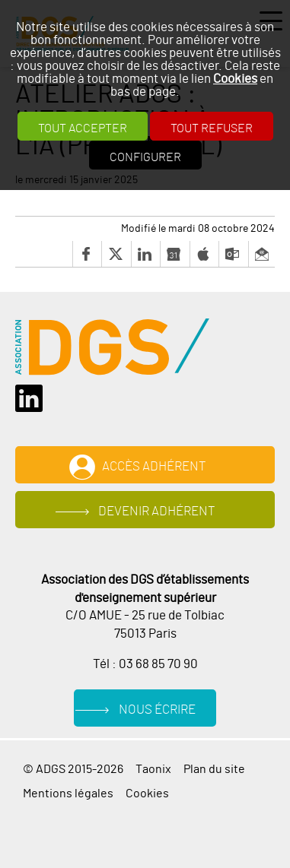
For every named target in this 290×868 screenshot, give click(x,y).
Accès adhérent (154, 467)
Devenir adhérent (157, 512)
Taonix (153, 769)
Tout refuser (212, 128)
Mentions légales (68, 794)
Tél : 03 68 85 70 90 (145, 664)
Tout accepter (83, 128)
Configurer (145, 157)
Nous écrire (157, 710)
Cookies (235, 79)
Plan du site (214, 769)
